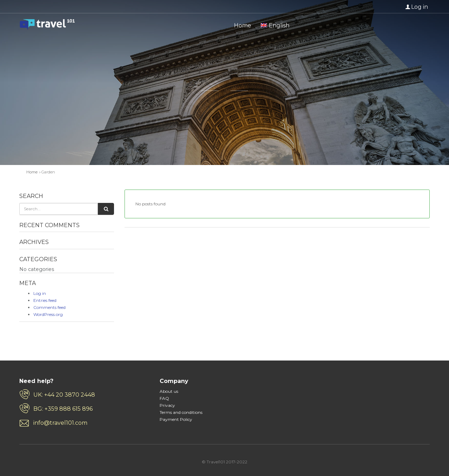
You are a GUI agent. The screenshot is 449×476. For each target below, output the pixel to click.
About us (169, 391)
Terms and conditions (181, 412)
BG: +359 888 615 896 (63, 409)
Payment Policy (176, 419)
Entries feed (45, 300)
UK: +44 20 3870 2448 (64, 395)
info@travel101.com (60, 423)
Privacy (167, 405)
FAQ (164, 398)
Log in (420, 7)
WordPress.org (48, 314)
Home (243, 25)
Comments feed (49, 307)
